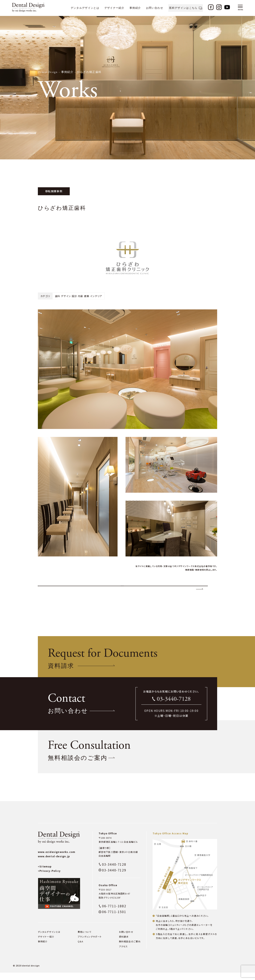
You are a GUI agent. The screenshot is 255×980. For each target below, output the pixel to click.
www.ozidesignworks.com (57, 859)
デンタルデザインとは (85, 8)
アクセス (123, 954)
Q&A (80, 949)
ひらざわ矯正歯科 (89, 72)
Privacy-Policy (49, 878)
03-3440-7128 (174, 706)
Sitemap (45, 874)
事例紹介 (135, 8)
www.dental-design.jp (54, 864)
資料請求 (124, 944)
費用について (85, 939)
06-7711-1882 (114, 913)
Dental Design (48, 72)
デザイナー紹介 (114, 8)
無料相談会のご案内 (130, 949)
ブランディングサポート (90, 944)
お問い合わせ (155, 8)
